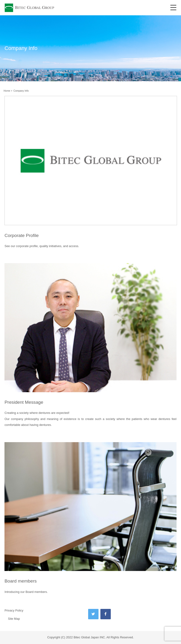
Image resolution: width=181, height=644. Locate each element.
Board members (21, 581)
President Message (24, 402)
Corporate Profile (22, 235)
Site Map (14, 619)
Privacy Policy (14, 610)
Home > (8, 91)
